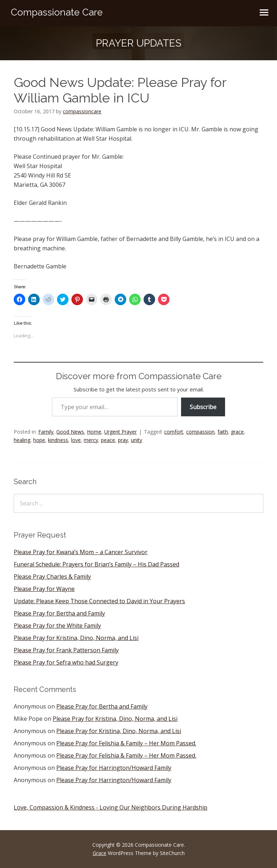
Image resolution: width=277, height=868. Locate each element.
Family (46, 432)
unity (137, 440)
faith (223, 432)
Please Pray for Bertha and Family (59, 613)
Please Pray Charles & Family (52, 577)
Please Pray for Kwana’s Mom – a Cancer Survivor (81, 552)
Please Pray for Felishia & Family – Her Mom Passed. (126, 743)
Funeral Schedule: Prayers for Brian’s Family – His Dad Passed (96, 564)
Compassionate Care (57, 12)
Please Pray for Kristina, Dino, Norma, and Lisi (76, 638)
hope (39, 440)
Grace (100, 853)
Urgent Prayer (120, 432)
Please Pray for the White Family (57, 626)
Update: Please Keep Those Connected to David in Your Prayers (99, 601)
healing (22, 440)
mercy (91, 440)
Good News (70, 432)
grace (237, 432)
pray (123, 440)
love (76, 440)
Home (94, 432)
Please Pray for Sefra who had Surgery (66, 662)
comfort (174, 432)
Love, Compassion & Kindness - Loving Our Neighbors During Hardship (111, 807)
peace (108, 440)
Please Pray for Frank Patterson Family (66, 650)
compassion (200, 432)
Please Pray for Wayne (44, 589)
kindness (58, 440)
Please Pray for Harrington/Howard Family (114, 768)
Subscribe (203, 407)
